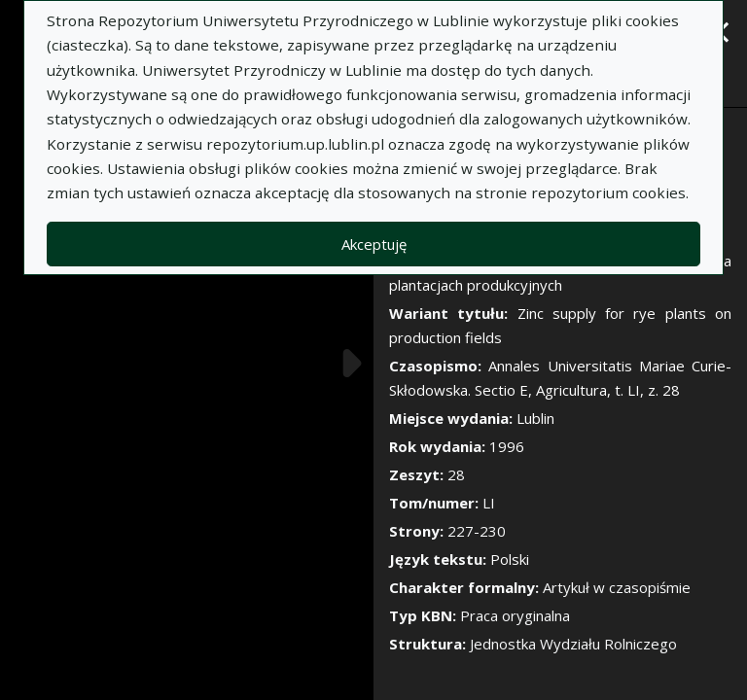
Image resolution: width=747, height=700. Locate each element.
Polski (510, 559)
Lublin (535, 418)
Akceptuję (374, 244)
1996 (507, 446)
